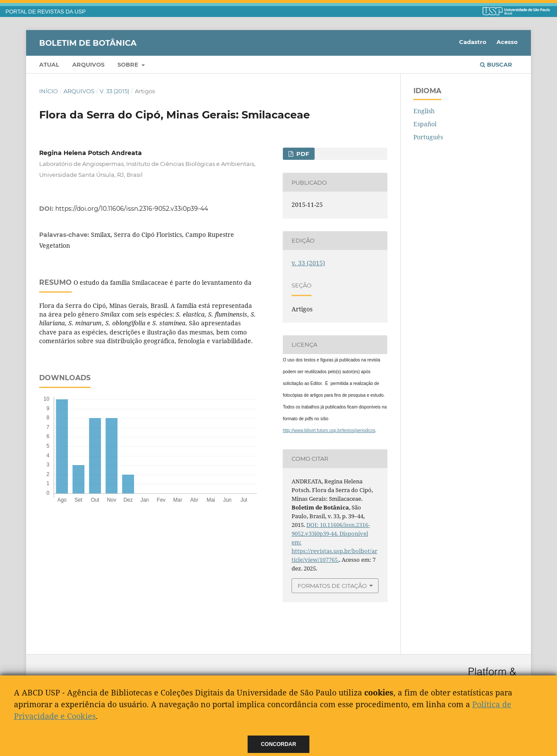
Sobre (129, 64)
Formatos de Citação (332, 586)
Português (428, 137)
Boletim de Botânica (88, 43)
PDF (302, 154)
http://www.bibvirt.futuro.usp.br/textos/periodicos (329, 430)
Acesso (507, 42)
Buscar (496, 64)
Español (425, 124)
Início (49, 91)
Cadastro (473, 42)
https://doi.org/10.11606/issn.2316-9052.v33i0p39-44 (132, 209)
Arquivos (88, 64)
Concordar (279, 744)
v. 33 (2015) (114, 91)
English (424, 111)
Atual (49, 64)
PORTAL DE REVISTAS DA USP (46, 12)
